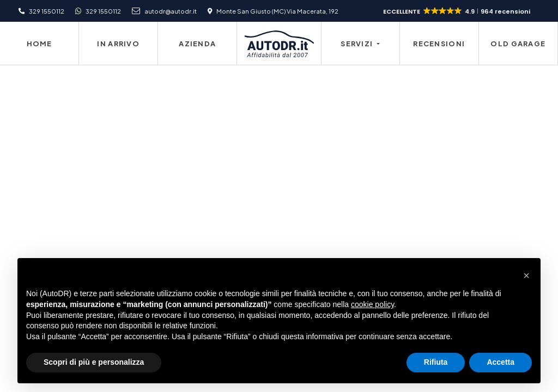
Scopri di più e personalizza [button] (94, 362)
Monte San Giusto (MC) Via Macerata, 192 (277, 11)
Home (40, 44)
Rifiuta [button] (436, 362)
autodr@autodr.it (171, 11)
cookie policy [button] (372, 304)
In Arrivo (118, 44)
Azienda (197, 44)
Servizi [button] (357, 44)
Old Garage (518, 44)
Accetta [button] (501, 362)
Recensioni (439, 44)
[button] (457, 11)
